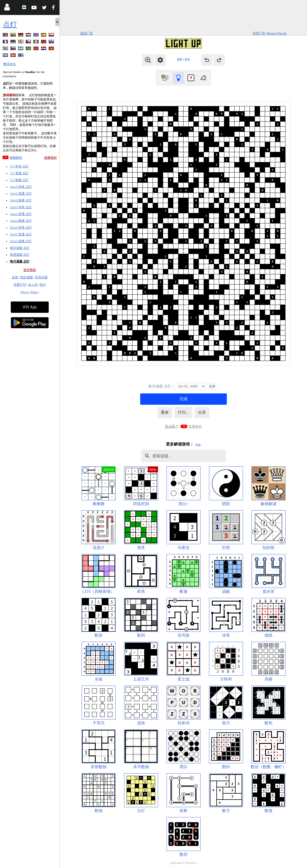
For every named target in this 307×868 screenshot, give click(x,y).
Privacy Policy (30, 292)
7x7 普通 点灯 (19, 173)
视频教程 (16, 158)
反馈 (15, 277)
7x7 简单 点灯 (19, 166)
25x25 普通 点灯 (21, 234)
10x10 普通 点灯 (21, 193)
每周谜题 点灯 (20, 255)
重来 (165, 413)
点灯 (10, 24)
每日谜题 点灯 (20, 248)
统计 (43, 285)
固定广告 (87, 33)
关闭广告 (259, 33)
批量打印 (20, 285)
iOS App (30, 307)
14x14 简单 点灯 (21, 207)
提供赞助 (30, 270)
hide (198, 444)
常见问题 (41, 277)
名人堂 (33, 285)
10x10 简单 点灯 (21, 187)
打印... (183, 413)
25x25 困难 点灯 (21, 241)
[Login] (7, 8)
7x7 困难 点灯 (19, 180)
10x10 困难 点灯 (21, 200)
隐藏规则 (50, 158)
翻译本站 (10, 64)
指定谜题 (27, 277)
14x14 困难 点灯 (21, 221)
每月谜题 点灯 (20, 261)
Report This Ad (277, 33)
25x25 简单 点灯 (21, 227)
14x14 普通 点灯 (21, 214)
